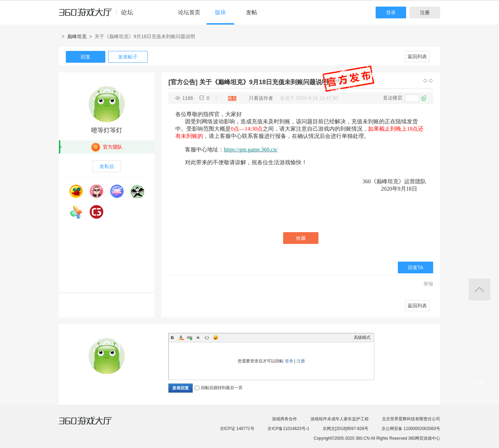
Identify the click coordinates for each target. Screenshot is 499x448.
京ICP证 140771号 (237, 429)
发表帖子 (128, 57)
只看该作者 (261, 98)
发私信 (107, 166)
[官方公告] (183, 82)
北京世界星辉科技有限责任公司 (411, 419)
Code (207, 337)
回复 (86, 57)
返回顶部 (479, 289)
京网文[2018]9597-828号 (345, 429)
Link (190, 337)
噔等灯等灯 (107, 130)
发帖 (252, 12)
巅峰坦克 (77, 36)
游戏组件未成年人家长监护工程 (340, 419)
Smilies (216, 337)
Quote (198, 337)
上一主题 (425, 81)
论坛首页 (189, 12)
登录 (391, 12)
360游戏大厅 (93, 425)
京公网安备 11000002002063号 (411, 429)
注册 (425, 12)
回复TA (416, 267)
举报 (428, 284)
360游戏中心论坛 (99, 15)
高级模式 (362, 337)
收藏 (301, 238)
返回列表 (417, 56)
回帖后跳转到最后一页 (219, 388)
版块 (220, 12)
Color (181, 337)
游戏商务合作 (284, 419)
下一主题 (431, 81)
